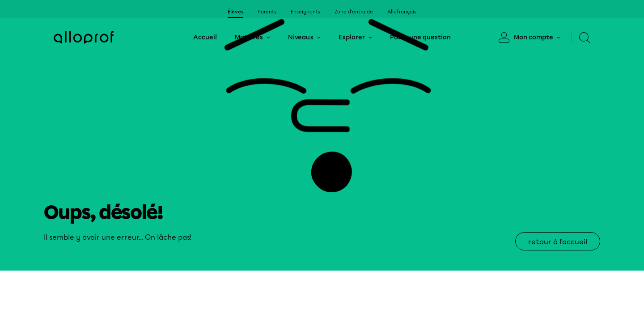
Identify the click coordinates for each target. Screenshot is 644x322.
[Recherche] (581, 38)
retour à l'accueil (558, 242)
